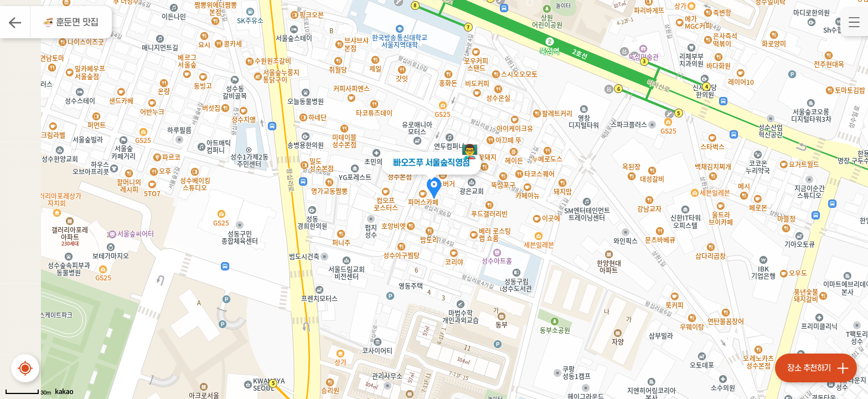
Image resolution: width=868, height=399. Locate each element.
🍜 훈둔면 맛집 (71, 23)
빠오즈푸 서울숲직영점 (432, 163)
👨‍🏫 (470, 152)
